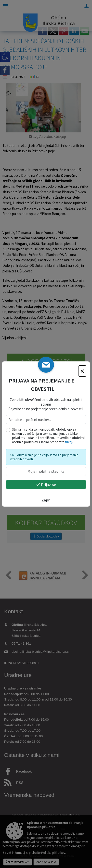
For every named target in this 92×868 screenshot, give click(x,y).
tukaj (69, 442)
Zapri (46, 500)
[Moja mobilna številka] (46, 471)
